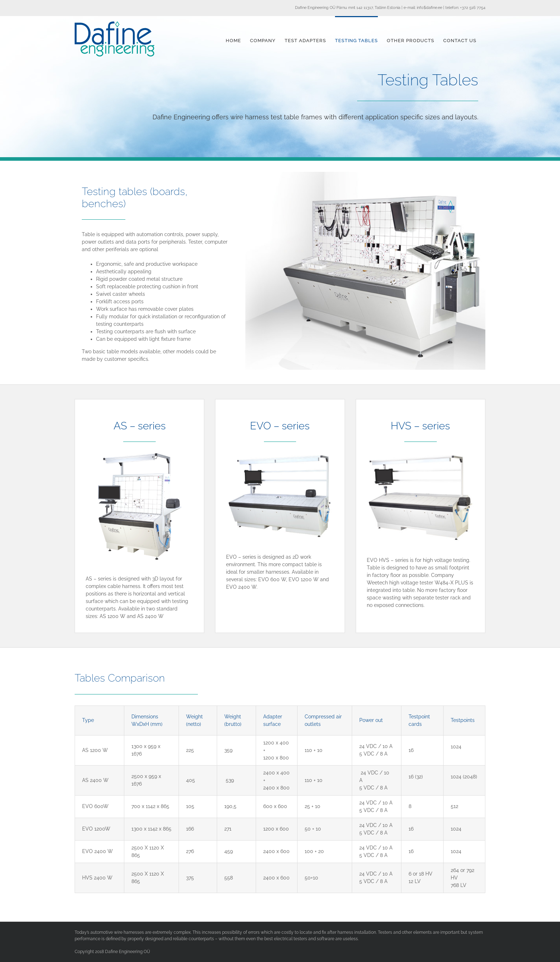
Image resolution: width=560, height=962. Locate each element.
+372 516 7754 (473, 8)
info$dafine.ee (429, 8)
